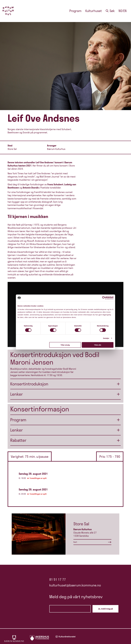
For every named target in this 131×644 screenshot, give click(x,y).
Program (75, 11)
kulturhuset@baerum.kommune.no (75, 585)
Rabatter (18, 440)
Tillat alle (98, 345)
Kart (75, 542)
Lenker (17, 394)
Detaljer (106, 338)
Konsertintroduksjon (29, 384)
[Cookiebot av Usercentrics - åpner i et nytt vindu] (104, 298)
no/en (123, 11)
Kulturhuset (94, 11)
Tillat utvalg (65, 345)
